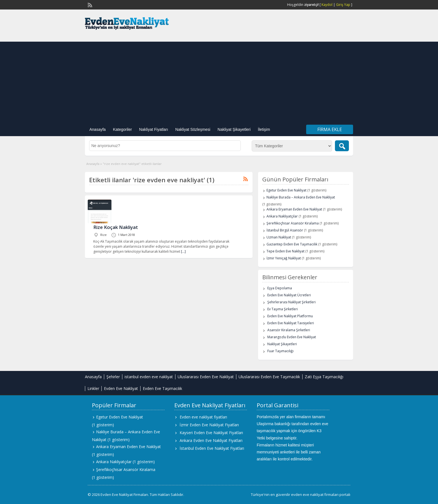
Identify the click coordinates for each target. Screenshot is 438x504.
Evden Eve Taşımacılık (162, 388)
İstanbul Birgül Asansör (285, 230)
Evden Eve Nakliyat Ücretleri (289, 295)
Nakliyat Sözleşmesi (193, 129)
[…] (183, 251)
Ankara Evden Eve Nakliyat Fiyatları (211, 440)
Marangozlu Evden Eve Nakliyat (292, 337)
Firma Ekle (330, 129)
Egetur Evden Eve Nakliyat (286, 190)
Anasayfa (97, 129)
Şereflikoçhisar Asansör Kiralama (293, 223)
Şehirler (113, 377)
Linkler (93, 388)
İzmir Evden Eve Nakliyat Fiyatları (209, 425)
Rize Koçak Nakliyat (116, 227)
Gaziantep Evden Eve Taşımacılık (292, 244)
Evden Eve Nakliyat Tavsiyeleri (291, 323)
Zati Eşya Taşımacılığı (324, 377)
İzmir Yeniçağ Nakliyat (284, 258)
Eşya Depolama (280, 288)
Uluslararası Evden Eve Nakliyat (206, 377)
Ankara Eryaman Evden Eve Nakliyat (294, 209)
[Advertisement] (219, 81)
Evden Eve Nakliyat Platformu (290, 316)
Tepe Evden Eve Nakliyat (285, 251)
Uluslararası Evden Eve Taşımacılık (269, 377)
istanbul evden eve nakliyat (149, 377)
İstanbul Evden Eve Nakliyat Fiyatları (212, 448)
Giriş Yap (343, 5)
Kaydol (327, 5)
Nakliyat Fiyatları (153, 129)
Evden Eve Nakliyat (121, 388)
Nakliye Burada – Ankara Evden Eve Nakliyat (301, 197)
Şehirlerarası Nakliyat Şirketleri (291, 302)
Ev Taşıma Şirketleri (283, 309)
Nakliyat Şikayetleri (234, 129)
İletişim (264, 129)
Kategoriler (122, 129)
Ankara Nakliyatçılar (282, 216)
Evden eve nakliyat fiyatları (203, 417)
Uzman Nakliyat (279, 237)
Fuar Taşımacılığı (280, 351)
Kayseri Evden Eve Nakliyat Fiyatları (211, 433)
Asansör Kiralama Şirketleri (289, 330)
